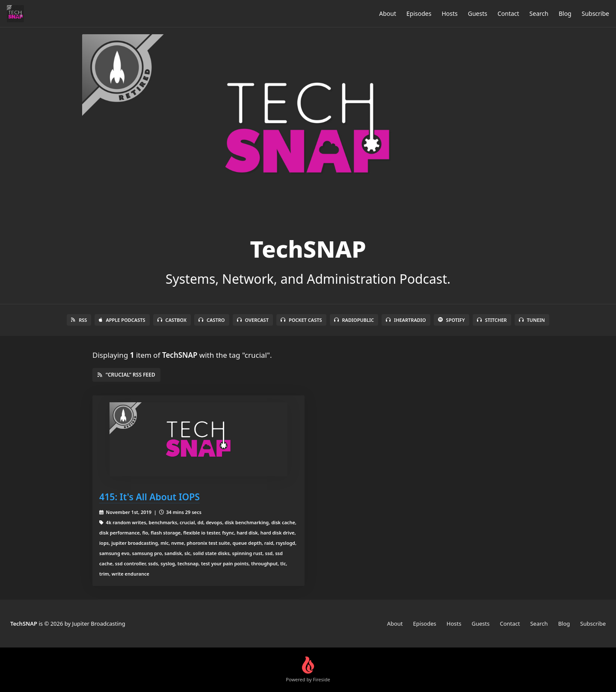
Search (539, 13)
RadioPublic (354, 320)
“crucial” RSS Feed (126, 375)
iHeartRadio (406, 320)
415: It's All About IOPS (150, 497)
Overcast (253, 320)
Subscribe (595, 13)
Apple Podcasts (122, 320)
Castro (212, 320)
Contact (508, 13)
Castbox (172, 320)
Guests (478, 13)
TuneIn (532, 320)
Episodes (419, 13)
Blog (565, 13)
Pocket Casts (301, 320)
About (388, 13)
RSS (79, 320)
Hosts (449, 13)
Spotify (452, 320)
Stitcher (492, 320)
